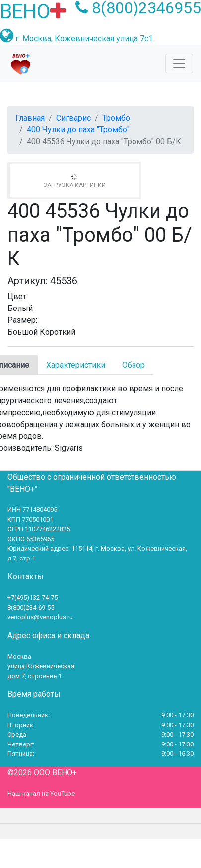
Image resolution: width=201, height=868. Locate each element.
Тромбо (116, 118)
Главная (30, 118)
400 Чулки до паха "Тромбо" (78, 130)
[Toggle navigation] (179, 63)
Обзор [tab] (134, 365)
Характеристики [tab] (76, 365)
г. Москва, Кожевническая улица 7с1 (84, 38)
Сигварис (73, 118)
